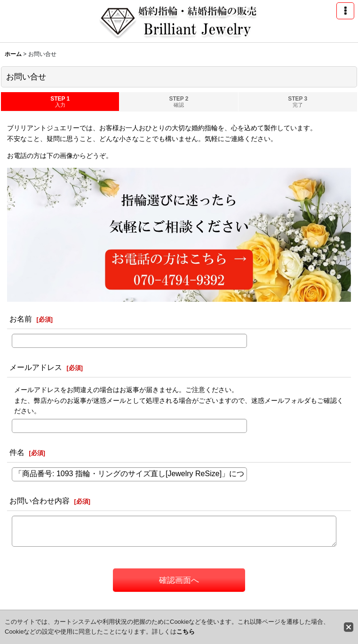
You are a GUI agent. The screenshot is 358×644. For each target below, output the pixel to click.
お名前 (21, 319)
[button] (345, 11)
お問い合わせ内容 (40, 501)
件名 (17, 452)
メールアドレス (36, 367)
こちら (186, 632)
